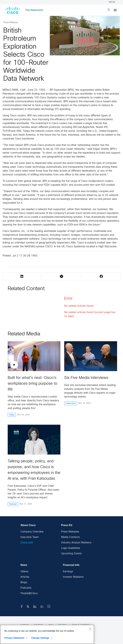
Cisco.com (27, 543)
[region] (47, 634)
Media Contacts (70, 537)
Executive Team (30, 537)
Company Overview (32, 532)
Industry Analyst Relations (76, 543)
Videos (24, 572)
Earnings (68, 572)
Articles (25, 577)
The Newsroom (34, 10)
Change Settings (40, 638)
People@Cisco (29, 593)
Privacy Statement (14, 638)
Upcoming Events (71, 554)
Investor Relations (73, 577)
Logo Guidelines (71, 548)
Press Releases (70, 532)
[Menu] (115, 10)
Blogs (24, 582)
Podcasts (26, 588)
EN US (113, 2)
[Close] (90, 629)
